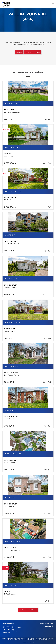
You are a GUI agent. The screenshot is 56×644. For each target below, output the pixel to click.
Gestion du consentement (42, 640)
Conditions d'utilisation (29, 640)
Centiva (31, 642)
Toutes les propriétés (28, 610)
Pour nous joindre (33, 52)
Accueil (19, 52)
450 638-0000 (10, 630)
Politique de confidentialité (14, 640)
